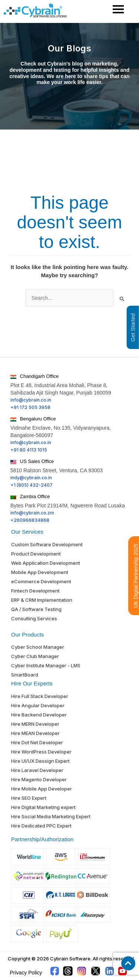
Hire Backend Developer (39, 715)
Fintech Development (35, 591)
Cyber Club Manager (35, 656)
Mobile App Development (40, 572)
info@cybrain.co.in (31, 400)
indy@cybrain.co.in (31, 478)
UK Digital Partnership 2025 (136, 576)
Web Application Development (46, 563)
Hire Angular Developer (38, 705)
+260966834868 (30, 520)
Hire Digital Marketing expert (43, 807)
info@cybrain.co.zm (32, 513)
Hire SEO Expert (29, 798)
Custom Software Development (47, 544)
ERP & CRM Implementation (42, 600)
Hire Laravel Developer (37, 770)
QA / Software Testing (36, 609)
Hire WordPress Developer (41, 752)
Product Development (36, 554)
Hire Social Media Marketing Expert (51, 816)
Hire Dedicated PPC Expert (41, 826)
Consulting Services (34, 618)
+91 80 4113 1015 (29, 450)
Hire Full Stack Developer (40, 696)
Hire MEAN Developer (35, 733)
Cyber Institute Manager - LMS (46, 665)
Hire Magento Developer (39, 779)
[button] (128, 963)
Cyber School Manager (38, 647)
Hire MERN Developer (35, 724)
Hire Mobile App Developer (42, 789)
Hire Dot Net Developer (37, 742)
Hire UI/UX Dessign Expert (40, 761)
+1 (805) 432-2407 (32, 485)
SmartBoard (25, 675)
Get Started (133, 327)
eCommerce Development (41, 581)
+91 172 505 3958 (30, 407)
